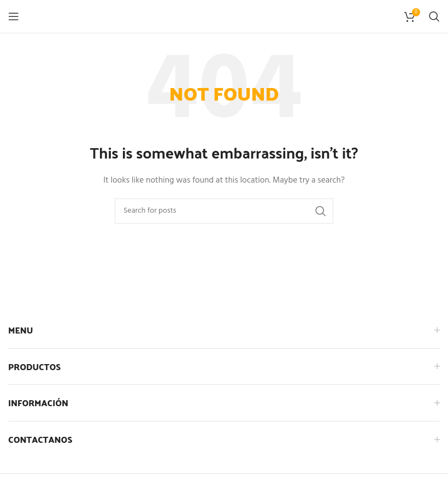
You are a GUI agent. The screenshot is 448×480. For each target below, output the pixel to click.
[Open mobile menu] (14, 16)
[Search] (434, 16)
